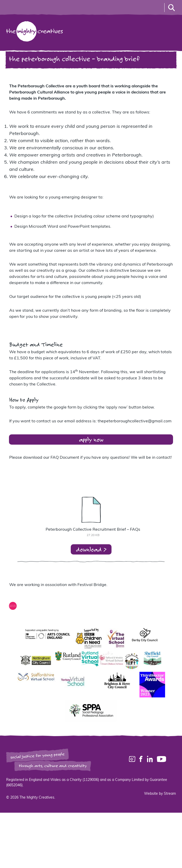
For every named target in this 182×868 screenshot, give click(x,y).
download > (91, 549)
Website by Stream (160, 794)
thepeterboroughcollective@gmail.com (135, 421)
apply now (91, 439)
